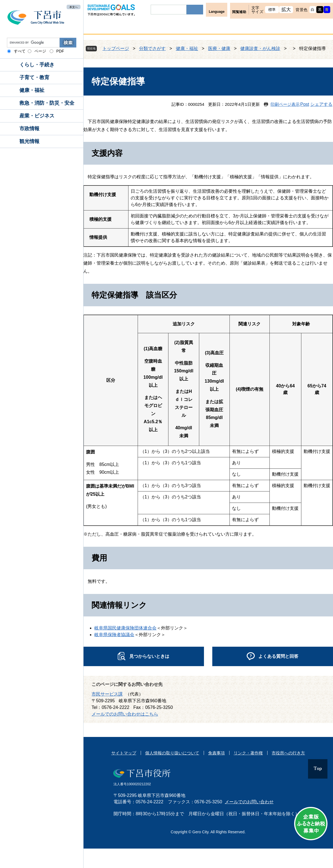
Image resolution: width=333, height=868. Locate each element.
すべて (20, 51)
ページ (40, 51)
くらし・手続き (37, 65)
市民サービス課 (107, 694)
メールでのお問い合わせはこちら (125, 714)
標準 (272, 10)
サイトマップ (124, 753)
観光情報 (29, 141)
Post (305, 104)
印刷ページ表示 (285, 104)
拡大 (286, 10)
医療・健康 (219, 48)
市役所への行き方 (288, 753)
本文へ (74, 7)
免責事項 (216, 753)
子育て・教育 (34, 77)
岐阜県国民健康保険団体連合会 (125, 628)
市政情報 (29, 129)
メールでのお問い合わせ (249, 802)
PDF (60, 51)
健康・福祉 (32, 90)
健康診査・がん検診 (260, 48)
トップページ (116, 48)
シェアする (321, 104)
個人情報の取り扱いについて (172, 753)
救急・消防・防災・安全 (47, 103)
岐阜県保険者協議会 (114, 635)
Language (217, 12)
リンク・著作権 (248, 753)
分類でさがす (152, 48)
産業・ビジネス (37, 116)
